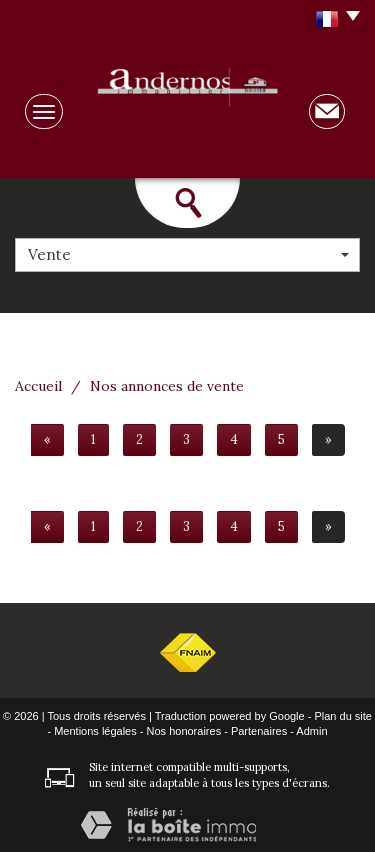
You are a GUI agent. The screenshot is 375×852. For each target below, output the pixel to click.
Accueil (38, 386)
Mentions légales (95, 731)
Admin (311, 731)
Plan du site (342, 716)
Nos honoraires (184, 731)
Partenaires (259, 731)
